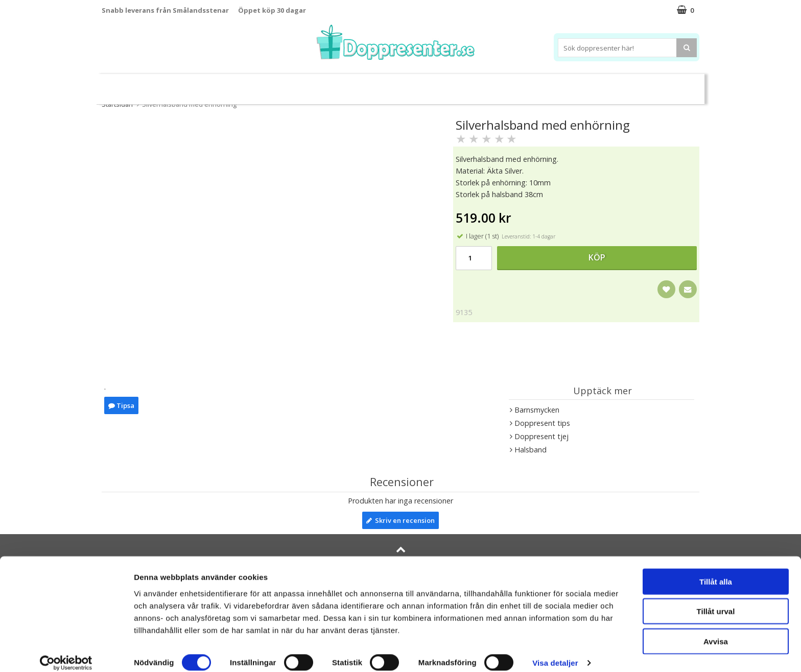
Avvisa (716, 630)
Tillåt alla (716, 570)
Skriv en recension (400, 520)
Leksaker (167, 85)
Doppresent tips (356, 85)
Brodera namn (499, 85)
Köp (597, 257)
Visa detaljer (555, 652)
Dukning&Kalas (433, 85)
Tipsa (121, 405)
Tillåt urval (716, 600)
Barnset (615, 85)
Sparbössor (218, 85)
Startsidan (117, 104)
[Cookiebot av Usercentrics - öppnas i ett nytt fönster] (66, 652)
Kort (650, 85)
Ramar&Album (562, 85)
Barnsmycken (282, 85)
